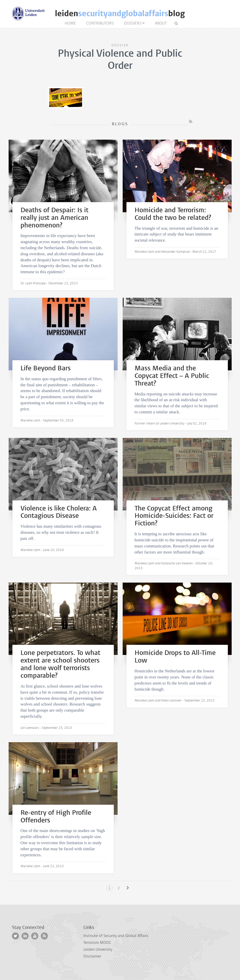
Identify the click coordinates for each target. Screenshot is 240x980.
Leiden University (98, 949)
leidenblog (120, 14)
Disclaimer (92, 956)
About (161, 23)
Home (70, 23)
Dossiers (133, 23)
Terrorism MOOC (97, 943)
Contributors (100, 23)
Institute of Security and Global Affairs (116, 936)
